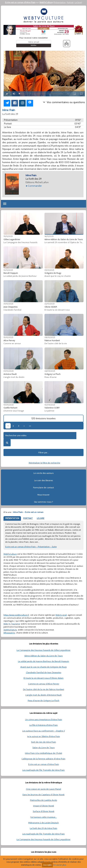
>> (30, 426)
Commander (35, 186)
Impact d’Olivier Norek (44, 806)
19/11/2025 (8, 236)
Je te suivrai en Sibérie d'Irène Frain (44, 736)
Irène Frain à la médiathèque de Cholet (43, 753)
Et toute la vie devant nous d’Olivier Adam (43, 678)
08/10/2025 (50, 337)
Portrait (70, 2)
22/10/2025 (50, 304)
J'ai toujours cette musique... (44, 817)
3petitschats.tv (10, 630)
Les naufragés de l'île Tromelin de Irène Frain (43, 770)
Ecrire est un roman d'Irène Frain (20, 2)
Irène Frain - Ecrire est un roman (28, 512)
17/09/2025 (9, 405)
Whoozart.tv (9, 633)
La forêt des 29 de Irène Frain (43, 828)
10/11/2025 (8, 270)
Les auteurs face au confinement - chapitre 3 (44, 731)
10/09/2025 (50, 405)
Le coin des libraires (44, 480)
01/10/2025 (9, 371)
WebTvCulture (46, 2)
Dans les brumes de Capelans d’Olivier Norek (43, 795)
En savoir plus (60, 865)
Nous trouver (43, 495)
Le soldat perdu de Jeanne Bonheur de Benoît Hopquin (43, 661)
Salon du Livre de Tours (43, 747)
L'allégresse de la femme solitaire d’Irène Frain (43, 759)
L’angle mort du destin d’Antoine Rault (43, 695)
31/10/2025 (8, 304)
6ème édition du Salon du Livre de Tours (43, 656)
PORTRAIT (28, 518)
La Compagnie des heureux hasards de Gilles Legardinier (43, 650)
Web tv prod (61, 615)
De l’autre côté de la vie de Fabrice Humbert (44, 689)
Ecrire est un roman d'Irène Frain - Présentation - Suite (31, 547)
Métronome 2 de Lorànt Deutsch (43, 823)
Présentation (60, 2)
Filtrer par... (44, 452)
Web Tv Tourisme (12, 624)
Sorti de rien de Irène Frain (43, 742)
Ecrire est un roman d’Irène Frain (44, 764)
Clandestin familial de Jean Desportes (44, 672)
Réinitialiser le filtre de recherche (44, 463)
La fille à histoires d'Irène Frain (43, 725)
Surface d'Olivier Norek (44, 811)
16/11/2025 (49, 236)
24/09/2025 (50, 371)
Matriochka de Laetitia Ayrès (43, 800)
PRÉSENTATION (12, 518)
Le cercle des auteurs (43, 473)
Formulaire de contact (43, 487)
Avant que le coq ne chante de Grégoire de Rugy (44, 667)
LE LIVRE (41, 518)
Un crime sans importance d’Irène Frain (44, 719)
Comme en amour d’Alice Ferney (44, 684)
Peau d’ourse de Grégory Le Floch (43, 700)
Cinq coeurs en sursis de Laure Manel (43, 789)
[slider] (41, 94)
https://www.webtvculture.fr (16, 615)
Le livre (78, 2)
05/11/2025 (49, 270)
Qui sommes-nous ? (43, 502)
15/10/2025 (8, 337)
